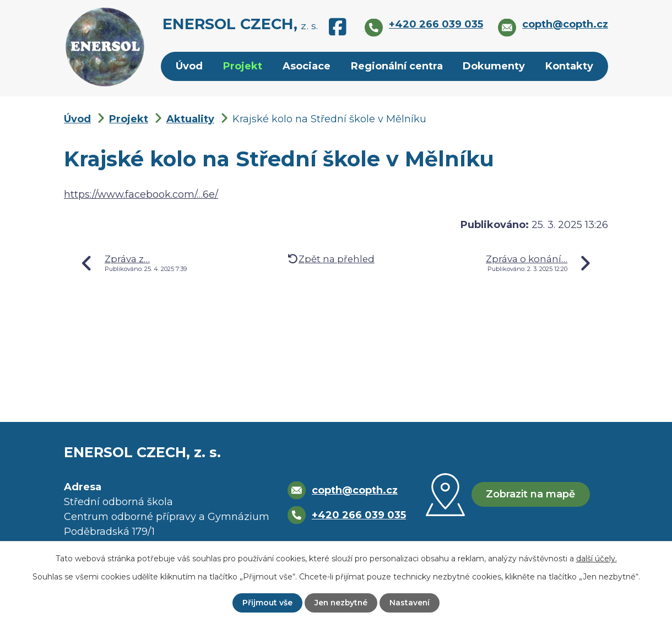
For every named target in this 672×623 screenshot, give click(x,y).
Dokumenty (494, 66)
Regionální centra (397, 66)
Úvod (189, 66)
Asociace (307, 66)
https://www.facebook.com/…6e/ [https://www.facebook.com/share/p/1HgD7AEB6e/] (141, 194)
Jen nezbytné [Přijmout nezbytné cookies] (341, 603)
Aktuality (190, 119)
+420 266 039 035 (359, 515)
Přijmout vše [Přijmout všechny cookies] (266, 603)
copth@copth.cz (355, 490)
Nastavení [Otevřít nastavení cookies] (411, 603)
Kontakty (569, 66)
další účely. (597, 559)
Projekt (243, 66)
